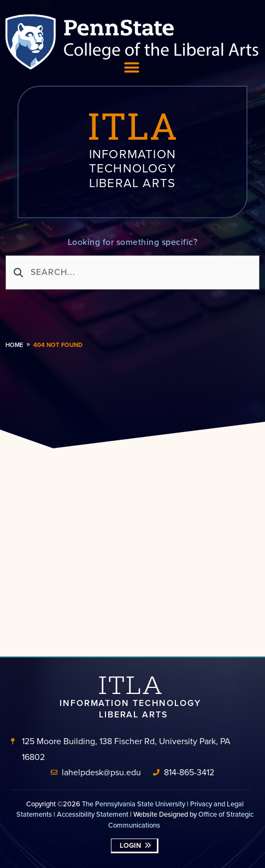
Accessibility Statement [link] (93, 814)
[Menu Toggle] (132, 68)
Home (14, 345)
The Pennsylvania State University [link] (134, 804)
